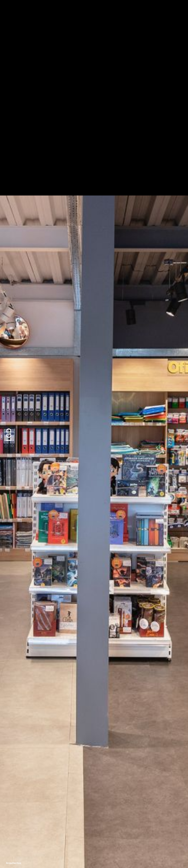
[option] (94, 434)
